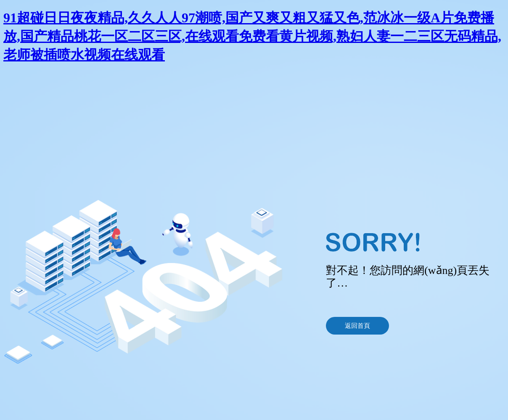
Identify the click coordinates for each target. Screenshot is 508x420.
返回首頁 (357, 326)
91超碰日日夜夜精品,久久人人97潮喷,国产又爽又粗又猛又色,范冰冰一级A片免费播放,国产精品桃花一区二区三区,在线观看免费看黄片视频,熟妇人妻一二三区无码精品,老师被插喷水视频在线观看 (252, 36)
